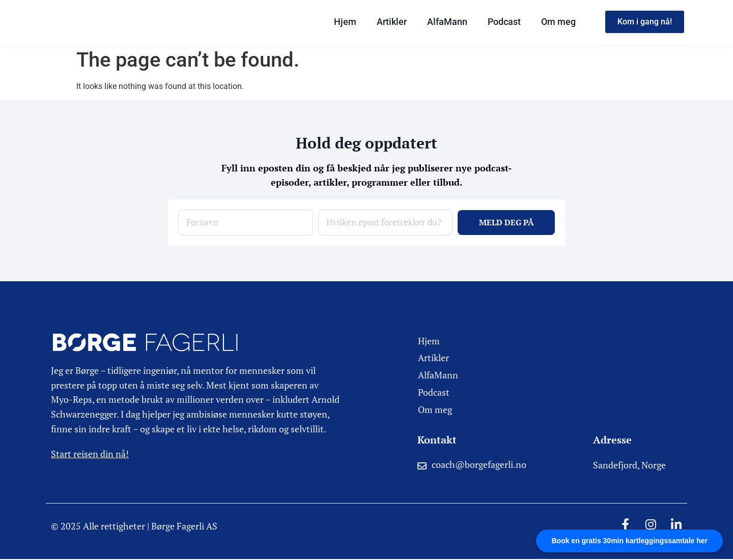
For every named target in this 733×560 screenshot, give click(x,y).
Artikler (392, 22)
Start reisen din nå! (90, 454)
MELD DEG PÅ (506, 223)
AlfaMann (447, 22)
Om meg (558, 22)
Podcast (504, 22)
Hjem (345, 22)
